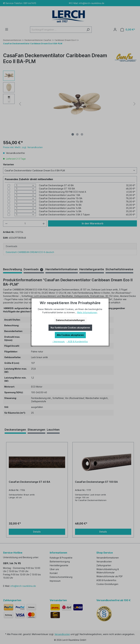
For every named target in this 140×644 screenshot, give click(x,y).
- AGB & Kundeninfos (77, 341)
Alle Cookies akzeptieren (70, 335)
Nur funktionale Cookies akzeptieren (70, 328)
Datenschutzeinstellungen (70, 320)
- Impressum (59, 341)
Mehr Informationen (87, 312)
